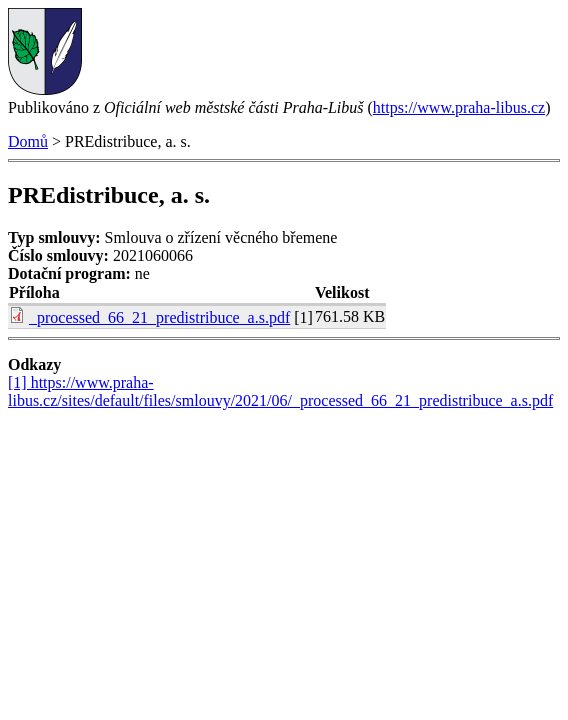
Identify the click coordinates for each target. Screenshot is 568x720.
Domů (28, 141)
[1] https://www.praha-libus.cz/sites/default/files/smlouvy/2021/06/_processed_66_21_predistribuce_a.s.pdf (280, 391)
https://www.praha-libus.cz (459, 107)
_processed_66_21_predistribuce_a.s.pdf (159, 317)
